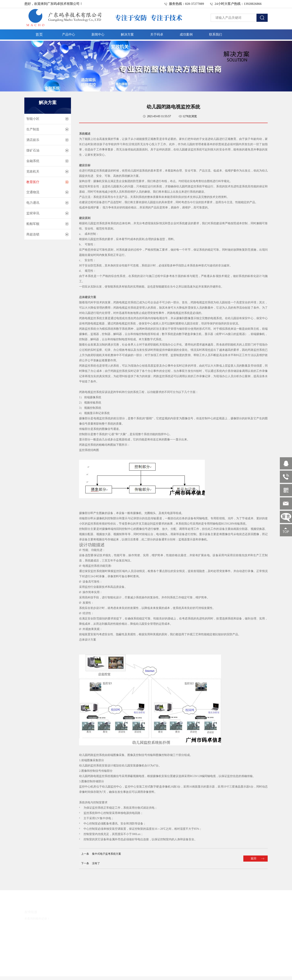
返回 (253, 858)
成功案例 (186, 33)
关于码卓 (157, 33)
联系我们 (216, 33)
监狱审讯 (33, 213)
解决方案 (127, 33)
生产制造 (33, 129)
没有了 (96, 863)
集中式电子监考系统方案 (107, 854)
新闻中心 (98, 33)
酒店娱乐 (33, 140)
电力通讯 (33, 203)
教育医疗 (33, 182)
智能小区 (33, 119)
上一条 (85, 854)
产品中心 (69, 33)
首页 (39, 33)
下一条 (85, 863)
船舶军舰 (33, 224)
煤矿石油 (33, 150)
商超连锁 (33, 234)
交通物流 (33, 192)
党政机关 (33, 171)
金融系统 (33, 161)
